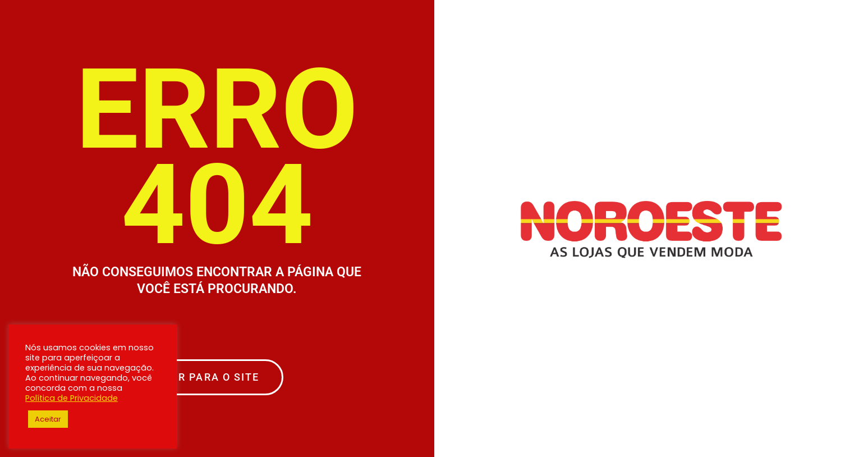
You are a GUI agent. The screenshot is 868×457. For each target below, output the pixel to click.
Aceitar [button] (48, 419)
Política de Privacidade (72, 398)
